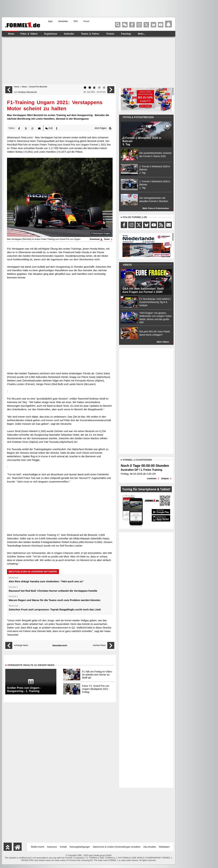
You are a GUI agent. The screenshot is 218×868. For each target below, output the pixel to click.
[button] (19, 128)
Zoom (108, 239)
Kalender (69, 34)
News (11, 34)
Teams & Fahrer (90, 34)
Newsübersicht (60, 646)
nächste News (99, 645)
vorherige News (21, 645)
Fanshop (126, 34)
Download (96, 239)
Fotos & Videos (29, 34)
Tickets (110, 34)
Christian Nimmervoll (27, 92)
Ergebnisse (51, 34)
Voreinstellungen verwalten (127, 847)
